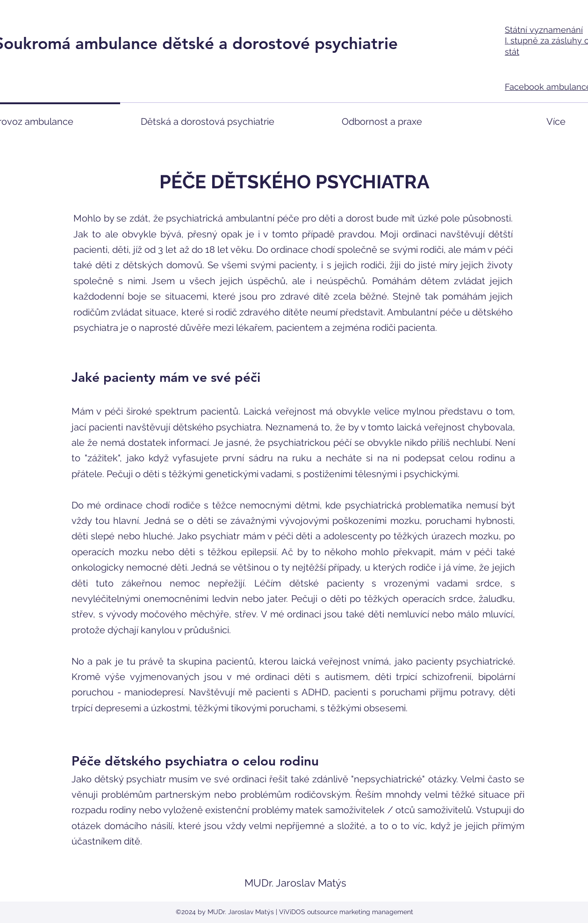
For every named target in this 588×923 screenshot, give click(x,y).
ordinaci (419, 234)
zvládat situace (144, 312)
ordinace (124, 505)
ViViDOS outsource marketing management (346, 912)
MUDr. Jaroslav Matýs (295, 883)
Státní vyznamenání (544, 30)
